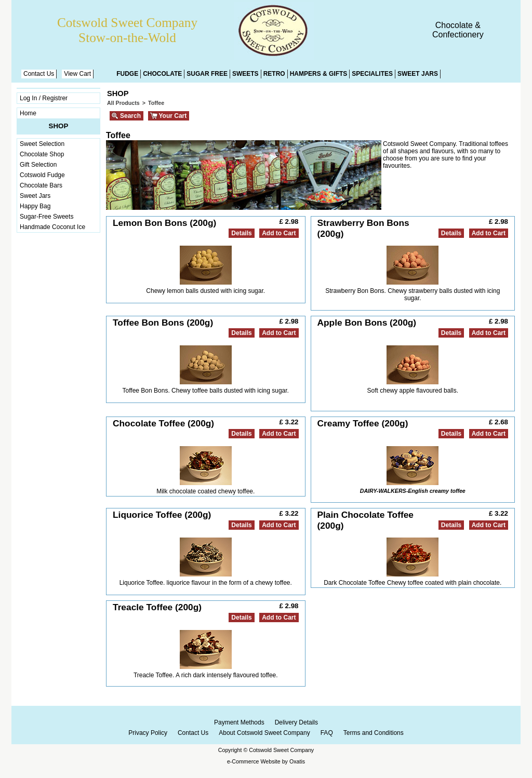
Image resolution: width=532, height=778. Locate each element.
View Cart (77, 74)
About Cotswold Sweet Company (264, 733)
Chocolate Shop (42, 154)
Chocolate (162, 74)
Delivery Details (296, 722)
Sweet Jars (418, 74)
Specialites (372, 74)
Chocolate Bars (41, 185)
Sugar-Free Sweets (46, 217)
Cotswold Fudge (42, 175)
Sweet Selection (42, 144)
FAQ (327, 733)
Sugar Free (207, 74)
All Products (123, 103)
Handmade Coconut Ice (52, 227)
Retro (274, 74)
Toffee (156, 103)
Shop (59, 126)
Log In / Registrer (44, 98)
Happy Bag (35, 206)
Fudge (127, 74)
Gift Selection (38, 165)
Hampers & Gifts (319, 74)
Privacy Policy (148, 733)
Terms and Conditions (374, 733)
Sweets (245, 74)
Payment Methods (239, 722)
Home (28, 113)
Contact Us (39, 74)
